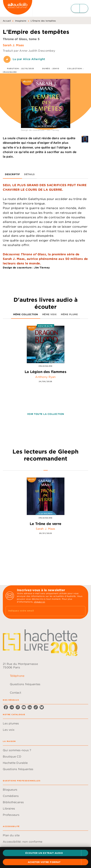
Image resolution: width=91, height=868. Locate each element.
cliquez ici (39, 602)
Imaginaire (21, 21)
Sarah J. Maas (13, 45)
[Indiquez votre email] (41, 611)
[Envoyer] (81, 611)
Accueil (7, 21)
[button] (45, 853)
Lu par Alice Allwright (29, 59)
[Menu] (80, 8)
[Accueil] (18, 8)
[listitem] (6, 707)
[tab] (12, 174)
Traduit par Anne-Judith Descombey (29, 51)
